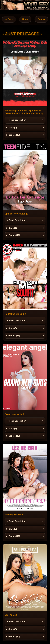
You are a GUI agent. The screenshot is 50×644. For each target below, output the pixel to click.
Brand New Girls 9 (14, 414)
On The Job (11, 615)
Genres (41, 19)
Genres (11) (14, 235)
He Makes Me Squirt (15, 314)
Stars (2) (13, 128)
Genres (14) (14, 636)
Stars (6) (13, 529)
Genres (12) (14, 135)
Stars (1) (13, 228)
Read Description (18, 120)
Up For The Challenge (16, 214)
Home (25, 19)
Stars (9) (13, 328)
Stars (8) (13, 429)
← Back (9, 19)
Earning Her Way (14, 515)
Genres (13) (14, 336)
